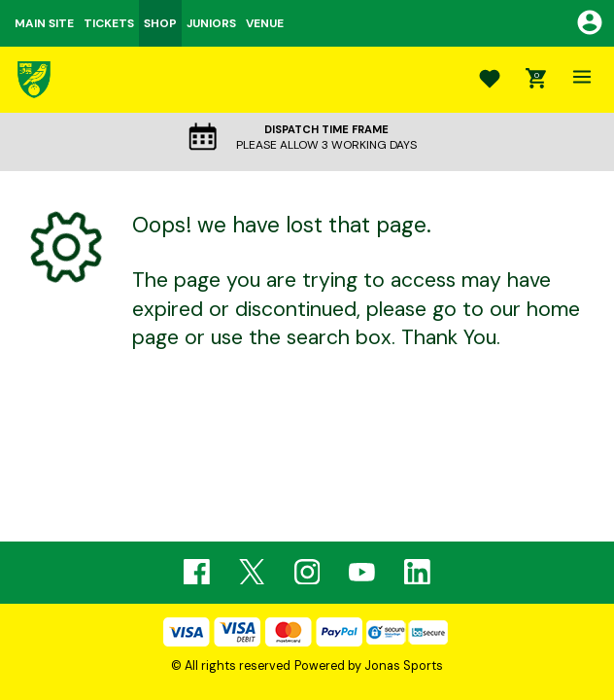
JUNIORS (211, 23)
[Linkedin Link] (417, 572)
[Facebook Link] (197, 572)
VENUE (265, 23)
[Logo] (34, 79)
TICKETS (109, 23)
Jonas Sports (404, 666)
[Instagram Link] (307, 572)
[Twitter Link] (252, 572)
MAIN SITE (44, 23)
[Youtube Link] (362, 572)
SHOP (160, 23)
